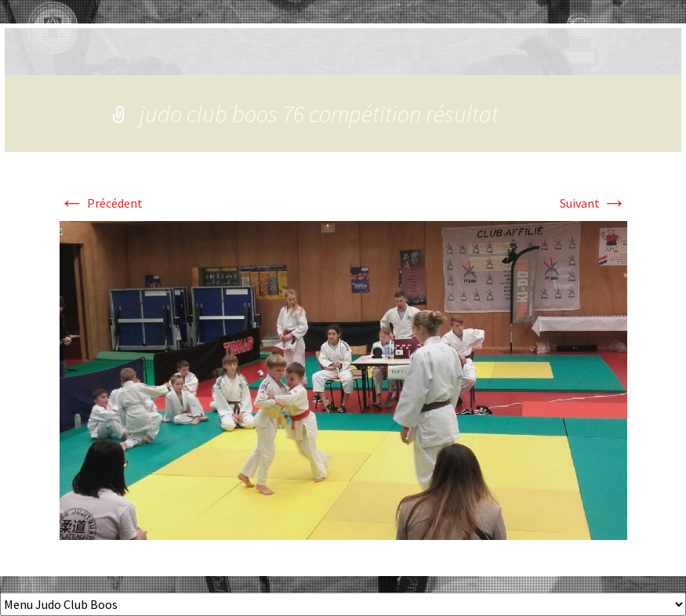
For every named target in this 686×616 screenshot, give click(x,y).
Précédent (101, 203)
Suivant (593, 203)
